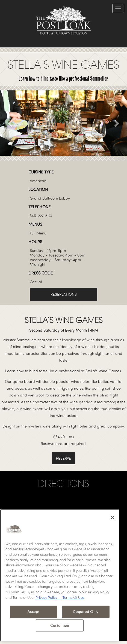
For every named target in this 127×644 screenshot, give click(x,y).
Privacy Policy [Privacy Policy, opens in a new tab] (48, 597)
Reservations (64, 294)
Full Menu (38, 233)
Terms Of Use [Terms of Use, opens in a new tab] (73, 597)
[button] (10, 123)
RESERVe (63, 458)
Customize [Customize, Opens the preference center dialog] (60, 625)
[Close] (113, 517)
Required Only (86, 612)
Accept (33, 612)
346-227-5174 (41, 216)
